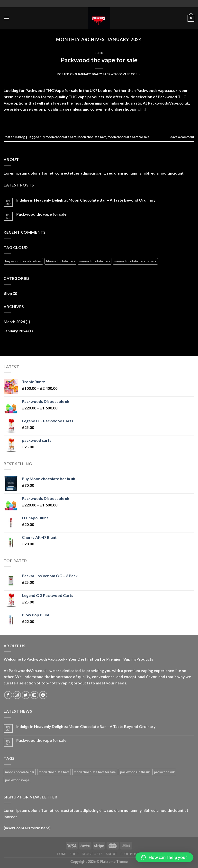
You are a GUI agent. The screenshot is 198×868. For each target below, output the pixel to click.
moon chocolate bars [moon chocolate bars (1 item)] (95, 261)
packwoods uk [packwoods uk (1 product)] (164, 772)
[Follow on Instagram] (17, 695)
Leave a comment (181, 137)
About (112, 854)
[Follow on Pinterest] (43, 695)
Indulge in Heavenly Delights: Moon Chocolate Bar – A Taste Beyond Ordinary (86, 200)
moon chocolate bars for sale (129, 137)
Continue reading (99, 120)
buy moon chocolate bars (58, 137)
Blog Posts (92, 854)
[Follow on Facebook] (8, 695)
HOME (62, 854)
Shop (74, 854)
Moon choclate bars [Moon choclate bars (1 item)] (60, 261)
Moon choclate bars (92, 137)
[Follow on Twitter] (26, 695)
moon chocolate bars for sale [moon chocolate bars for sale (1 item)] (135, 261)
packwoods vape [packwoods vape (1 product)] (17, 780)
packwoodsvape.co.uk (122, 74)
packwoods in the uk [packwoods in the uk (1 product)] (135, 772)
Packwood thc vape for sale (99, 60)
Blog (99, 53)
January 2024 (16, 331)
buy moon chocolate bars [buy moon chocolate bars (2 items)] (23, 261)
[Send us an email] (34, 695)
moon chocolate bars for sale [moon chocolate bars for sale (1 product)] (95, 772)
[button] (164, 857)
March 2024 (14, 322)
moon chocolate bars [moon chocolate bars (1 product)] (54, 772)
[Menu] (7, 18)
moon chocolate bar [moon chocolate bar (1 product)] (20, 772)
